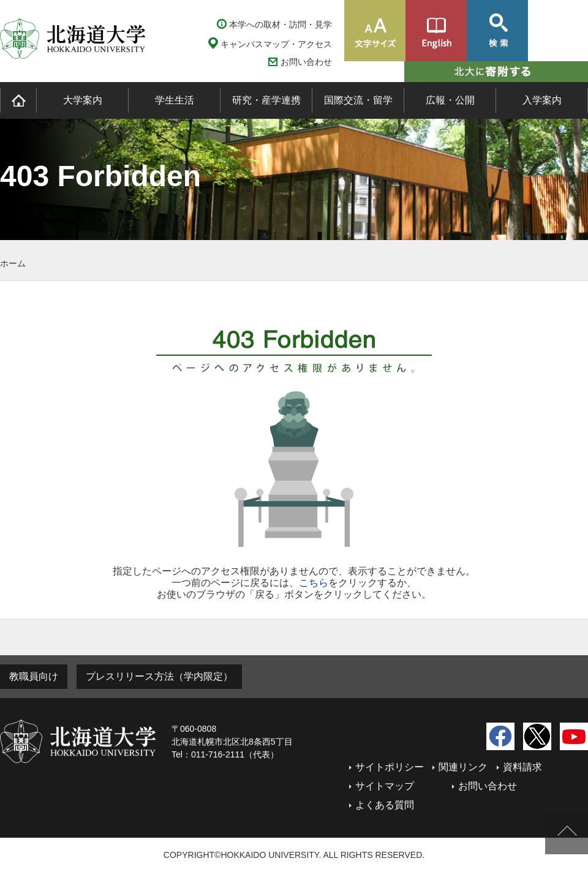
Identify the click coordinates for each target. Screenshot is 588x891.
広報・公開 (450, 100)
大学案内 (83, 100)
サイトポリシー (390, 767)
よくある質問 (385, 805)
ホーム (13, 263)
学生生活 (175, 100)
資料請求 (522, 767)
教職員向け (34, 676)
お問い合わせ (306, 62)
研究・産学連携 (266, 100)
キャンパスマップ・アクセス (276, 44)
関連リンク (463, 767)
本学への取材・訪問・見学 (281, 24)
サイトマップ (385, 786)
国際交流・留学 (358, 100)
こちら (314, 583)
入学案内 (542, 100)
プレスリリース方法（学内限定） (159, 676)
